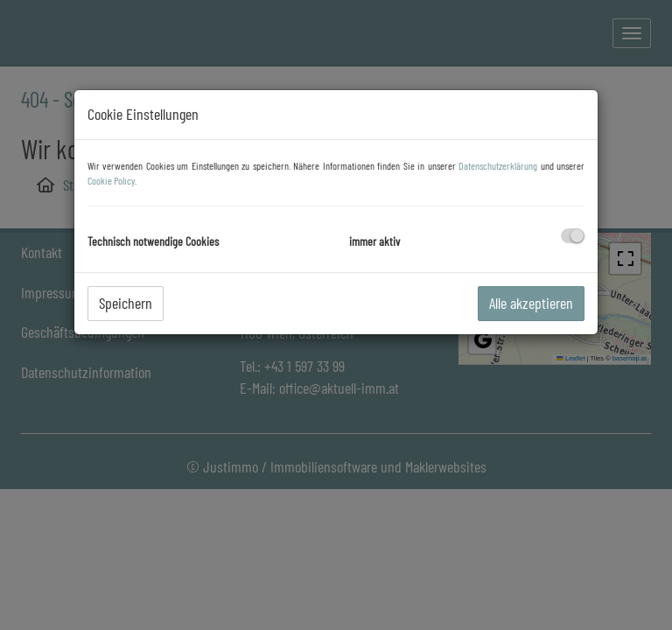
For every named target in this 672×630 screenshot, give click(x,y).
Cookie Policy (111, 180)
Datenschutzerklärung (498, 165)
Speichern (126, 303)
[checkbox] (573, 236)
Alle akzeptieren (531, 303)
